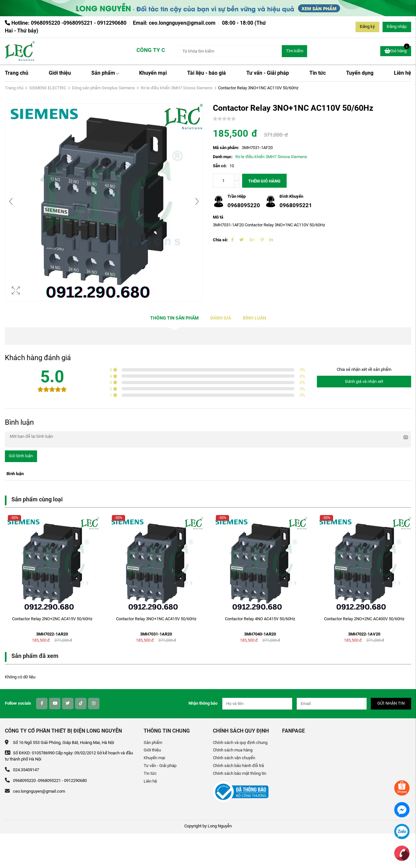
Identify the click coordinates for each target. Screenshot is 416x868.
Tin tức (318, 73)
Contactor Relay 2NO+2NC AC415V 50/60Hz (52, 619)
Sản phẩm (105, 73)
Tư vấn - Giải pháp (268, 73)
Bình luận (254, 318)
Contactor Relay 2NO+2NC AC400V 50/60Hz (364, 619)
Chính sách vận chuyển (234, 758)
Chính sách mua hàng (233, 750)
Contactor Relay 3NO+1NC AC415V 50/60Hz (156, 619)
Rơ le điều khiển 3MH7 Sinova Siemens (177, 88)
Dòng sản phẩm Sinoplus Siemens (103, 88)
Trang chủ (17, 73)
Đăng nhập (397, 26)
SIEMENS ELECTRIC (48, 88)
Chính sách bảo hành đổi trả (238, 766)
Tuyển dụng (360, 73)
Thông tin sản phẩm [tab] (174, 318)
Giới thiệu (60, 73)
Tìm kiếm (295, 51)
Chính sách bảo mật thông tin (240, 773)
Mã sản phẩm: (226, 148)
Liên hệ (403, 73)
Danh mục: (223, 157)
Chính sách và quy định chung (240, 742)
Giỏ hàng (397, 50)
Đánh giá (221, 318)
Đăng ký (367, 26)
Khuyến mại (153, 73)
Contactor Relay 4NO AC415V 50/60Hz (260, 619)
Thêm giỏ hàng (264, 181)
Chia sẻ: (221, 240)
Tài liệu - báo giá (207, 73)
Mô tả (218, 217)
